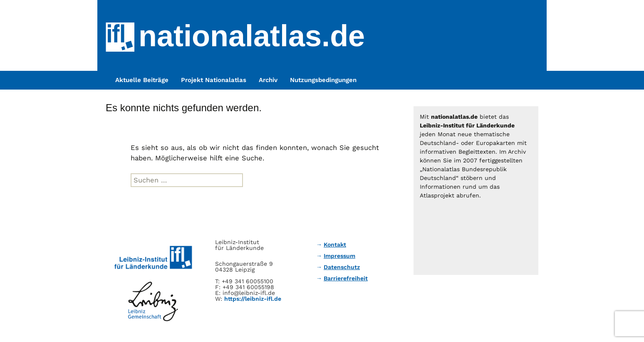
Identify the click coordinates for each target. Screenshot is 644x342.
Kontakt (335, 245)
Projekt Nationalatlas (214, 80)
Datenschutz (342, 267)
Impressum (339, 256)
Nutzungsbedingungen (323, 80)
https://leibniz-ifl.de (253, 299)
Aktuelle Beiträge (142, 80)
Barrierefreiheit (346, 278)
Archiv (268, 80)
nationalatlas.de (252, 36)
